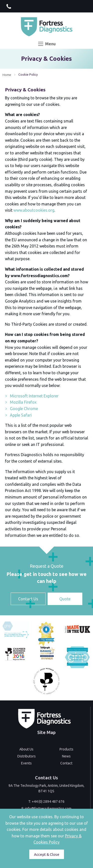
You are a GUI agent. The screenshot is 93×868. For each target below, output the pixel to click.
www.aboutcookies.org (34, 210)
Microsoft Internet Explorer (34, 396)
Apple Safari (21, 415)
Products (66, 749)
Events (26, 763)
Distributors (27, 756)
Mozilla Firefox (23, 402)
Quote (65, 599)
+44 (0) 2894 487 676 (48, 802)
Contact (66, 763)
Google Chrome (24, 409)
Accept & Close (47, 854)
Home (7, 75)
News (66, 756)
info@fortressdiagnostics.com (48, 808)
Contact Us (28, 599)
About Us (26, 749)
